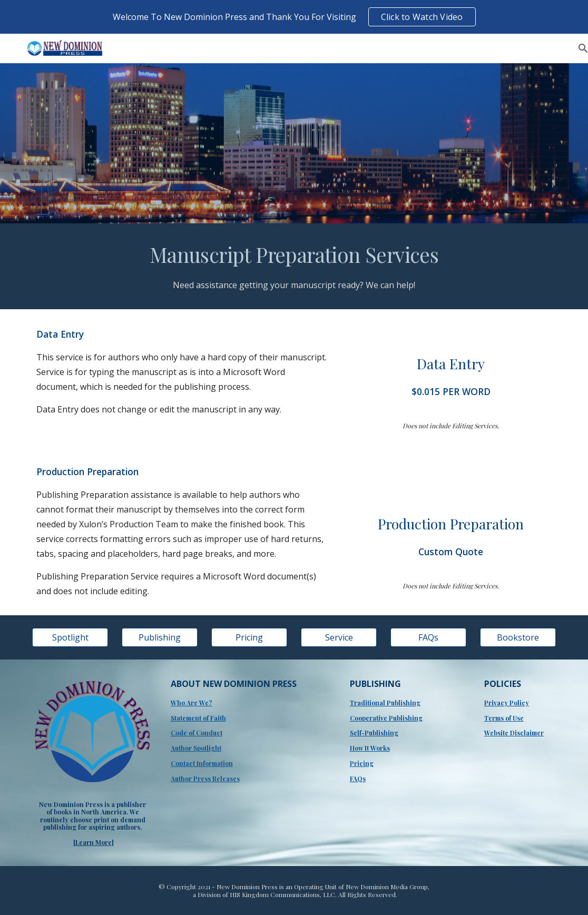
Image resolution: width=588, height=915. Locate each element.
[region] (294, 17)
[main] (294, 266)
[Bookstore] (518, 637)
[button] (575, 48)
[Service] (339, 637)
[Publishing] (160, 637)
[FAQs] (429, 637)
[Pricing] (249, 637)
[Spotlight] (70, 637)
